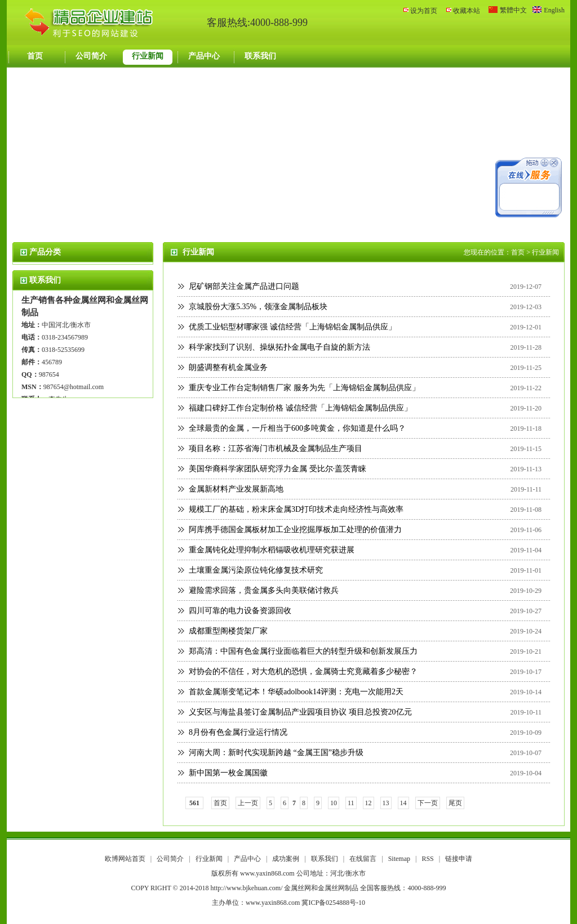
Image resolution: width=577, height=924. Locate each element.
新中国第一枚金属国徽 (228, 773)
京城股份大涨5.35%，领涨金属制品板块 (258, 307)
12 (369, 803)
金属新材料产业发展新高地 (236, 489)
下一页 (428, 803)
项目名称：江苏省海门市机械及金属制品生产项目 (276, 448)
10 (334, 803)
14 (403, 803)
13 (386, 803)
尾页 (455, 803)
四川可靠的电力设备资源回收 (240, 611)
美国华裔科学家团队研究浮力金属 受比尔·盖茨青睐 (278, 469)
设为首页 (424, 11)
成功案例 (287, 859)
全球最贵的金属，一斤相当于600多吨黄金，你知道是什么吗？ (297, 428)
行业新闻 (148, 56)
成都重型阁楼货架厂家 (228, 631)
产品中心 (204, 56)
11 (351, 803)
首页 (35, 56)
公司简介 (91, 56)
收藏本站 (467, 11)
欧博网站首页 (125, 859)
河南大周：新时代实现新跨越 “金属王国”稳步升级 (276, 753)
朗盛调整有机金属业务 (228, 367)
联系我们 (260, 56)
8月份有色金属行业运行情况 (238, 732)
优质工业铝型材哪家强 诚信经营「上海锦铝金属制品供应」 (292, 327)
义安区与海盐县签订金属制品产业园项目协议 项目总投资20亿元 (300, 712)
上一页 (248, 803)
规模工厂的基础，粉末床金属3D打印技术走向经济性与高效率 (296, 509)
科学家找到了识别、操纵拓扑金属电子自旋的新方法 (279, 347)
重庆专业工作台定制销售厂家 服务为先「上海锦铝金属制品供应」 (304, 388)
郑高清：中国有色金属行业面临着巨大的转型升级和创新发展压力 (303, 651)
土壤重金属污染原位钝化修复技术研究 (256, 570)
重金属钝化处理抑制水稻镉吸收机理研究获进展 (272, 550)
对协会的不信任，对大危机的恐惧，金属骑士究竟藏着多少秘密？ (303, 671)
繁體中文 (513, 10)
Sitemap (399, 859)
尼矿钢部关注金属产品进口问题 (244, 286)
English (554, 10)
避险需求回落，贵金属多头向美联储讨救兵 (264, 590)
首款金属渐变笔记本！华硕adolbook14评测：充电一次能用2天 (296, 692)
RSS (427, 859)
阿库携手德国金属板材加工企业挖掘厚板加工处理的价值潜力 (295, 530)
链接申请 (459, 859)
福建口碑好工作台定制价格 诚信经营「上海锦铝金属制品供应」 (300, 408)
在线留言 (364, 859)
